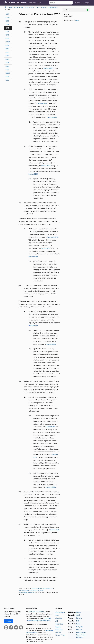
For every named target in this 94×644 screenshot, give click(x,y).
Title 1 (27, 7)
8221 (7, 63)
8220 (7, 59)
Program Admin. (53, 7)
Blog (57, 615)
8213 (7, 38)
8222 (7, 66)
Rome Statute (81, 633)
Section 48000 (51, 487)
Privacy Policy (60, 635)
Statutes (79, 618)
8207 (7, 14)
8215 (7, 49)
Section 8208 (42, 103)
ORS (81, 627)
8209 (7, 24)
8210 (7, 28)
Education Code (18, 7)
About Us (59, 618)
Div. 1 (32, 7)
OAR (78, 627)
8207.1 (8, 18)
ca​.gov (77, 20)
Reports (58, 627)
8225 (7, 80)
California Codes (35, 3)
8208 (7, 21)
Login (87, 3)
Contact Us (59, 624)
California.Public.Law (17, 3)
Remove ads (79, 3)
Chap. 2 (44, 7)
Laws (78, 624)
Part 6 (38, 7)
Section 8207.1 (49, 68)
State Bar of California (37, 612)
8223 (7, 70)
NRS (78, 621)
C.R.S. (78, 615)
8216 (7, 52)
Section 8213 (52, 117)
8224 (7, 77)
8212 (7, 35)
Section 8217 (50, 427)
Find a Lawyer (60, 612)
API (57, 621)
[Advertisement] (76, 37)
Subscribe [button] (9, 621)
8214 (7, 45)
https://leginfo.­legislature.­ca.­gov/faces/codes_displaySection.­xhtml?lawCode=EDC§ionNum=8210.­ (36, 591)
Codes (10, 7)
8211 (7, 31)
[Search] (61, 3)
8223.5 (8, 73)
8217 (7, 56)
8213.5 (8, 42)
